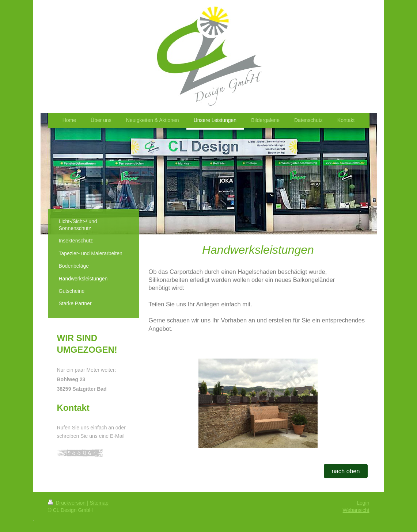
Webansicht (356, 510)
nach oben (346, 471)
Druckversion (67, 503)
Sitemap (99, 503)
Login (363, 503)
